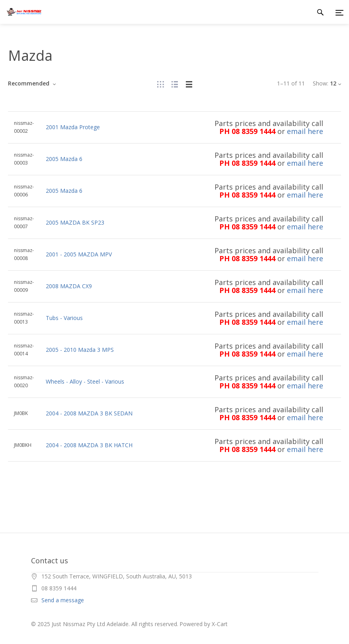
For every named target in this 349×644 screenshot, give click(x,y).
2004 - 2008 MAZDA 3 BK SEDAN (89, 413)
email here (305, 131)
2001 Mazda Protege (73, 127)
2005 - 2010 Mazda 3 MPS (80, 350)
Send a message (63, 600)
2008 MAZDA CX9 (69, 286)
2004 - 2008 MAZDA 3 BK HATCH (89, 445)
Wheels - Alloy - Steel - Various (85, 381)
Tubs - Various (64, 318)
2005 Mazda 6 (64, 159)
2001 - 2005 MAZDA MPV (79, 254)
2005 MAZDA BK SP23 (75, 222)
